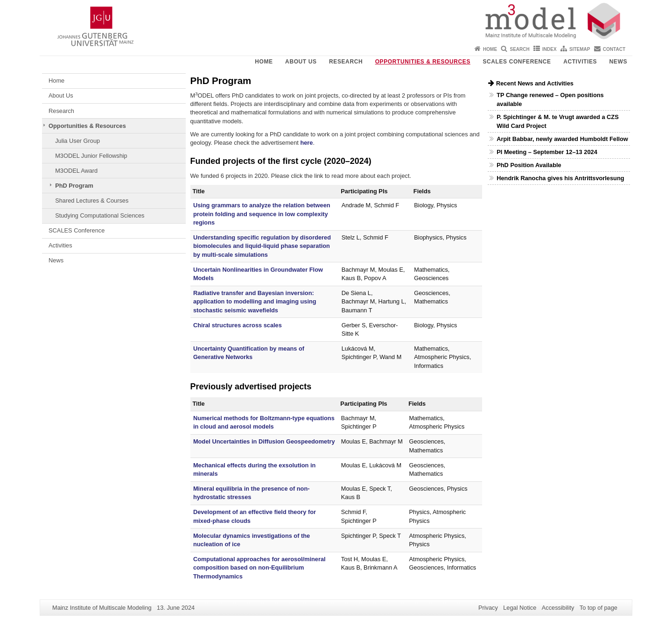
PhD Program (74, 186)
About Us (301, 62)
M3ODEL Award (76, 171)
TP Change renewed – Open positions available (550, 99)
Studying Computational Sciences (100, 215)
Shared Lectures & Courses (92, 201)
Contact (614, 49)
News (618, 62)
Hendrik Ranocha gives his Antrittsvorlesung (560, 178)
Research (346, 62)
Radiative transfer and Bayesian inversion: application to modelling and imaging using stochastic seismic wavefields (255, 302)
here (306, 143)
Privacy (488, 608)
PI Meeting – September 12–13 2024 (547, 152)
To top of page (598, 608)
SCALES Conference (517, 62)
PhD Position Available (529, 165)
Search (519, 49)
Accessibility (558, 608)
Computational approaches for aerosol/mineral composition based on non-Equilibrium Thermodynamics (259, 568)
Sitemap (580, 49)
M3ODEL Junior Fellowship (91, 156)
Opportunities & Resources (423, 62)
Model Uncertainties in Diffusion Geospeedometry (264, 441)
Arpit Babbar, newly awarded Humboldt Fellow (562, 139)
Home (490, 49)
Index (549, 49)
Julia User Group (77, 141)
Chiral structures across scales (238, 325)
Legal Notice (520, 608)
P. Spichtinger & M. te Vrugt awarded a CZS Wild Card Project (557, 121)
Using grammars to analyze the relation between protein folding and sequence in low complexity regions (262, 214)
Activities (580, 62)
